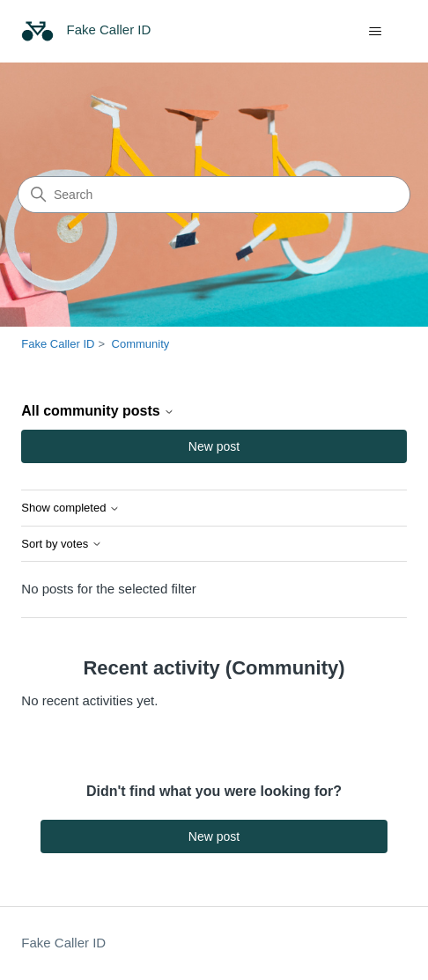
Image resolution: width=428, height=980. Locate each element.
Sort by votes (61, 544)
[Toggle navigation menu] (376, 32)
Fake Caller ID (58, 344)
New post (214, 446)
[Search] (214, 195)
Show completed (70, 508)
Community (141, 344)
